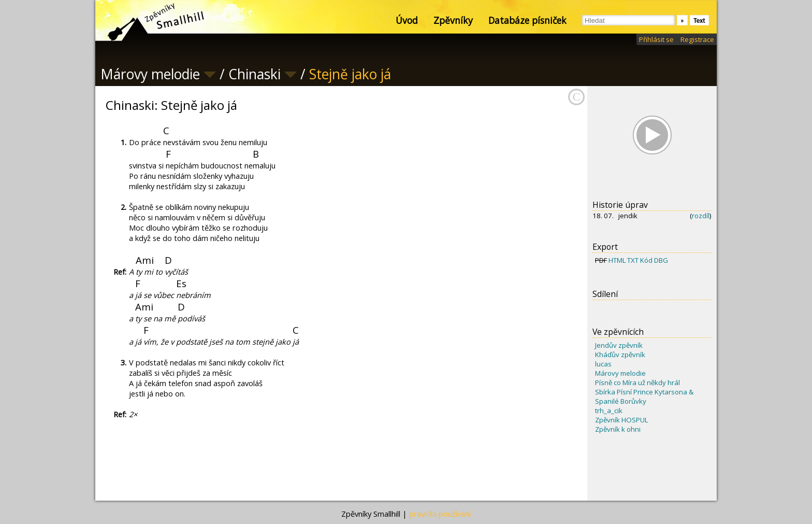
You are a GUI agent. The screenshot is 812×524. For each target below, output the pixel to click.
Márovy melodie (620, 373)
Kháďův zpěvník (620, 355)
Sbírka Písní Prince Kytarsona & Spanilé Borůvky (644, 396)
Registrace (697, 39)
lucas (603, 364)
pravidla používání (440, 514)
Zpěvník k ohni (618, 429)
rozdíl (701, 216)
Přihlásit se (656, 39)
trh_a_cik (609, 410)
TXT (633, 260)
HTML (617, 260)
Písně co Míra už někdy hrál (637, 383)
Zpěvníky (453, 20)
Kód (646, 260)
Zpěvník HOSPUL (621, 420)
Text (699, 20)
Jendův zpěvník (619, 345)
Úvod (407, 20)
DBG (661, 260)
